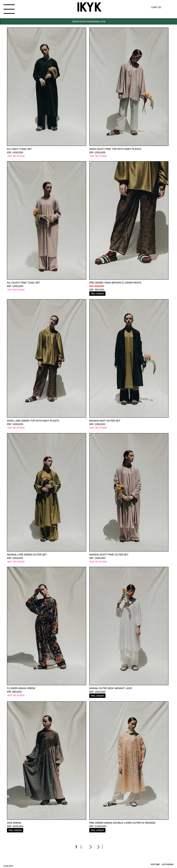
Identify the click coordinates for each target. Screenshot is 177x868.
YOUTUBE (155, 864)
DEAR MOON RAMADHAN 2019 (89, 21)
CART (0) (156, 7)
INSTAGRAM (168, 864)
